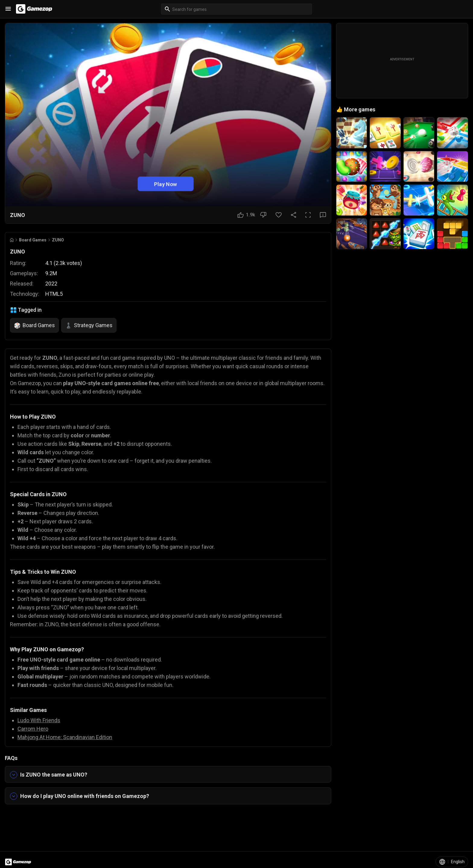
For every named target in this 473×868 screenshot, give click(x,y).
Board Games (33, 240)
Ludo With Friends (39, 720)
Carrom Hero (33, 729)
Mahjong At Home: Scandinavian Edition (65, 737)
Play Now (166, 184)
